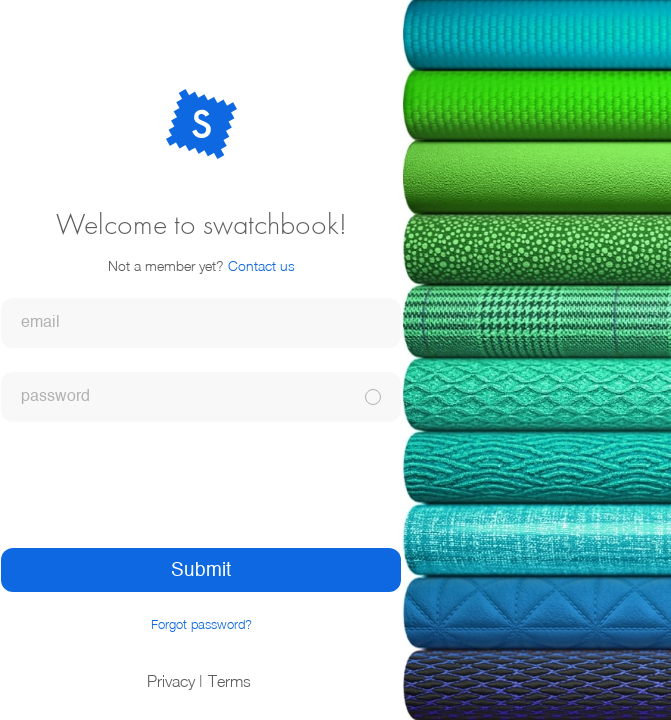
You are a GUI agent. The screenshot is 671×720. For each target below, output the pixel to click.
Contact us (261, 265)
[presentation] (201, 485)
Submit (201, 570)
